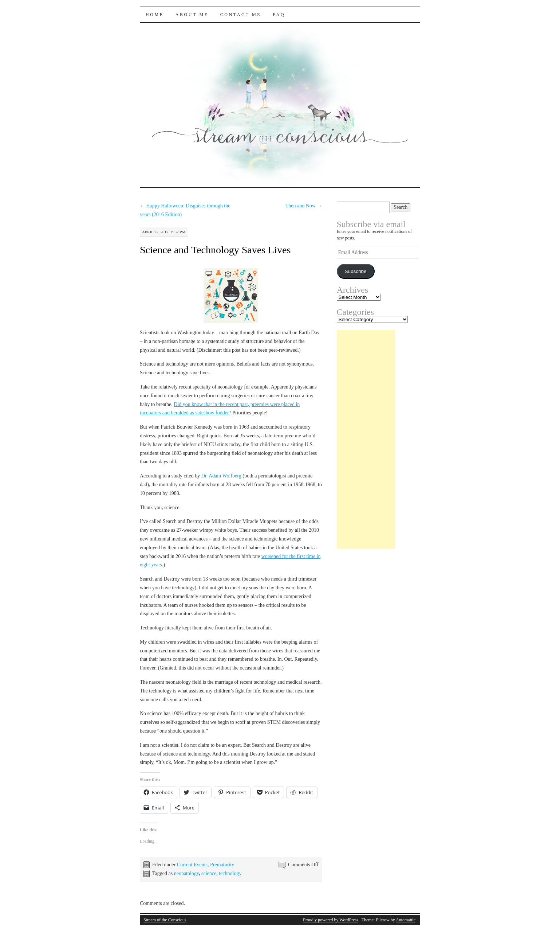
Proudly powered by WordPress (331, 920)
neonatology (186, 873)
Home (155, 15)
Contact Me (241, 15)
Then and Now (304, 206)
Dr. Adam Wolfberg (221, 476)
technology (230, 873)
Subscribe (355, 271)
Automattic (406, 920)
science (209, 873)
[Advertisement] (366, 440)
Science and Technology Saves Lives (215, 250)
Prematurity (222, 865)
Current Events (192, 865)
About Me (192, 15)
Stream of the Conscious (165, 920)
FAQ (279, 15)
